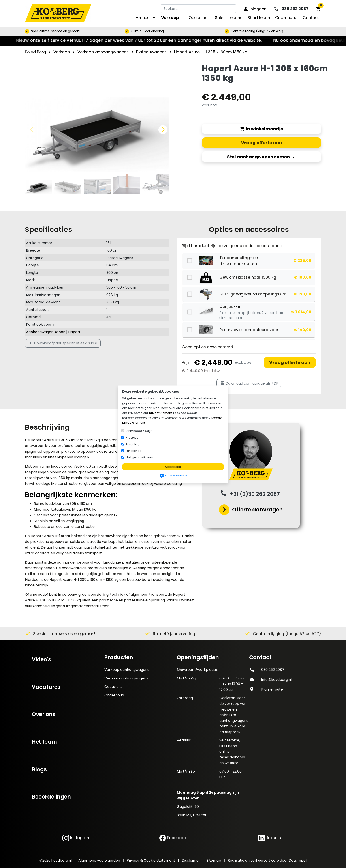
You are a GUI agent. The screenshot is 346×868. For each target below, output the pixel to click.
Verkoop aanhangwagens (127, 670)
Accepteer (173, 467)
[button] (163, 130)
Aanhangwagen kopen (46, 332)
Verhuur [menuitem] (146, 18)
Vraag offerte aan (290, 362)
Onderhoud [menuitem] (286, 18)
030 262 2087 (273, 670)
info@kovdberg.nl (276, 680)
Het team (44, 742)
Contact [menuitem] (311, 18)
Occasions (113, 687)
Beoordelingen (51, 797)
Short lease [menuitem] (259, 18)
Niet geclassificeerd (140, 457)
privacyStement (161, 413)
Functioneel (134, 451)
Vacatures (46, 687)
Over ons (44, 714)
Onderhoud (114, 695)
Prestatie (132, 437)
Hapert (74, 332)
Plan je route (272, 689)
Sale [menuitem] (219, 18)
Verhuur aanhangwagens (126, 678)
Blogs (39, 769)
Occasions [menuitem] (199, 18)
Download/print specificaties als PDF (63, 343)
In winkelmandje (261, 129)
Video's (41, 659)
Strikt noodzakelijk (139, 431)
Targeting (133, 444)
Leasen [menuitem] (235, 18)
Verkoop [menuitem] (172, 18)
